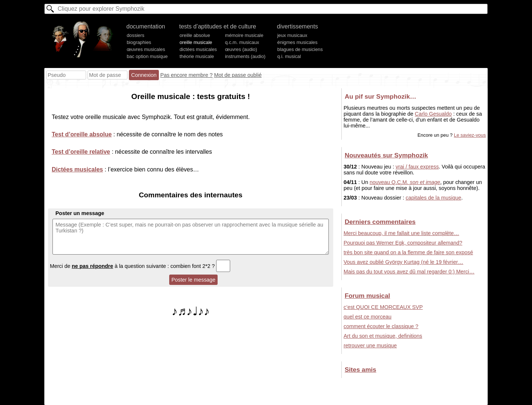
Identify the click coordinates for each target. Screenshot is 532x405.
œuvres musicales (146, 49)
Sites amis (360, 370)
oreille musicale (196, 42)
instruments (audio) (245, 56)
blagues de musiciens (300, 49)
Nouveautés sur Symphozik (386, 155)
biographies (139, 42)
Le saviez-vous (470, 135)
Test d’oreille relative (81, 152)
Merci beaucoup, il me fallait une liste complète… (401, 233)
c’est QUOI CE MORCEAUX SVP (383, 307)
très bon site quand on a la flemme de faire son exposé (408, 252)
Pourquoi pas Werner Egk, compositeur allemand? (403, 243)
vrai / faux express (417, 167)
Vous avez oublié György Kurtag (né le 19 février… (403, 262)
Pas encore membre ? (187, 75)
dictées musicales (198, 49)
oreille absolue (195, 35)
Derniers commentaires (380, 222)
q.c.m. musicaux (242, 42)
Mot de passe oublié (238, 75)
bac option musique (147, 56)
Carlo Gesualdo (433, 114)
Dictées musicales (77, 169)
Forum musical (367, 296)
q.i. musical (289, 56)
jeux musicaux (292, 35)
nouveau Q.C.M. (405, 182)
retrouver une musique (370, 346)
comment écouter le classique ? (381, 326)
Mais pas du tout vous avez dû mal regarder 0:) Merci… (409, 272)
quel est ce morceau (368, 317)
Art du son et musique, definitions (383, 336)
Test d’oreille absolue (82, 134)
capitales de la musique (433, 198)
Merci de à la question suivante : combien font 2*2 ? (140, 266)
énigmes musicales (298, 42)
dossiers (136, 35)
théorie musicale (197, 56)
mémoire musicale (244, 35)
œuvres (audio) (241, 49)
